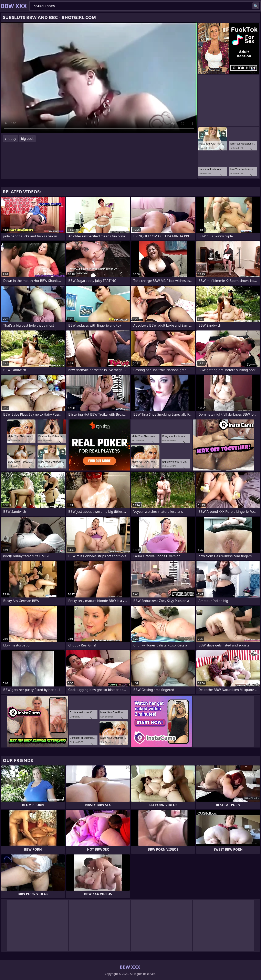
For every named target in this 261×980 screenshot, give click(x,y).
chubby (11, 139)
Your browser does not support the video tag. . (99, 78)
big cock (27, 139)
